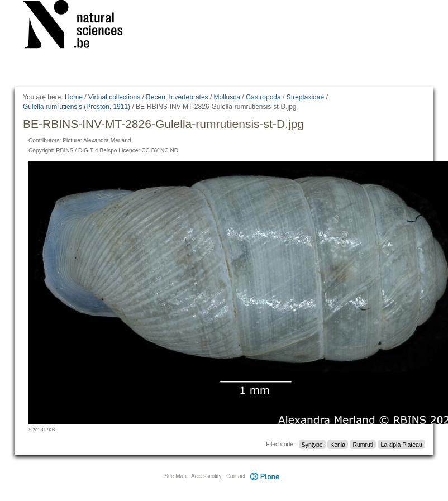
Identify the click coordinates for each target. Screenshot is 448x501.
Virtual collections (114, 97)
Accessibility (206, 476)
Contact (236, 476)
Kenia (338, 444)
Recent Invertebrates (177, 97)
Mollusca (227, 97)
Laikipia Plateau (402, 444)
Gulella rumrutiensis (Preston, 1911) (77, 107)
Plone (265, 476)
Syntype (312, 444)
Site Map (175, 476)
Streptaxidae (305, 97)
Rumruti (363, 444)
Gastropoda (263, 97)
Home (74, 97)
